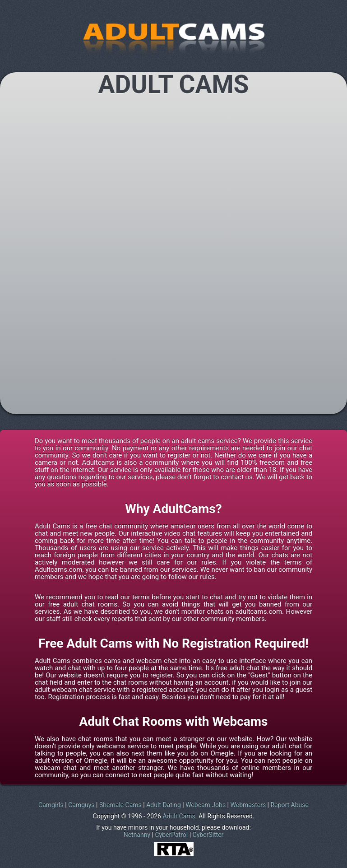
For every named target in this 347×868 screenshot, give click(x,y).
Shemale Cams (120, 805)
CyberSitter (208, 835)
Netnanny (137, 835)
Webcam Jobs (206, 805)
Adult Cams (179, 816)
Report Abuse (289, 805)
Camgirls (51, 805)
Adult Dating (164, 805)
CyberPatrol (171, 835)
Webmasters (248, 805)
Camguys (81, 805)
